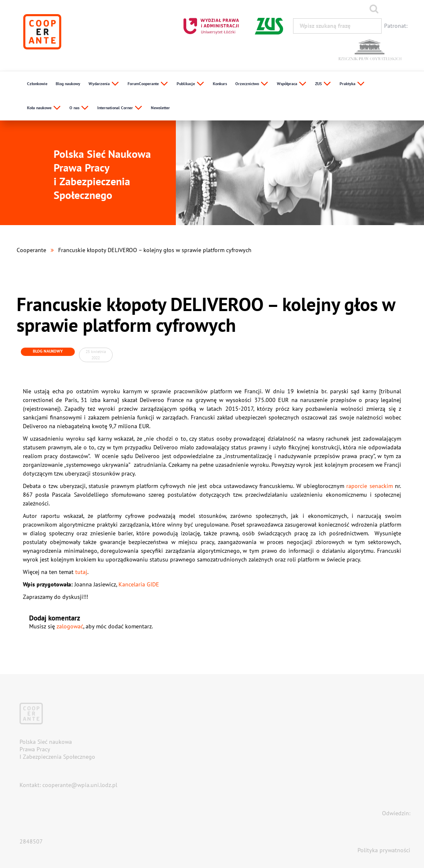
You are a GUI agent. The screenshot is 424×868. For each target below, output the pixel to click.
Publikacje (191, 84)
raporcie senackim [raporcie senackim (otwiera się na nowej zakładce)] (369, 486)
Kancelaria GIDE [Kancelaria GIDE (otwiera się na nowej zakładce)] (139, 584)
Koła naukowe (44, 108)
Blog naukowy (68, 84)
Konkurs (220, 84)
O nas (79, 108)
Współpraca (292, 84)
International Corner (120, 108)
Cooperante (31, 250)
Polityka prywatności (384, 850)
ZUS (323, 84)
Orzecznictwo (252, 84)
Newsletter (160, 108)
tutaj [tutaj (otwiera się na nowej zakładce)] (81, 572)
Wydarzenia (104, 84)
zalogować (70, 626)
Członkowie (37, 84)
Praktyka (352, 84)
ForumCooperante (148, 84)
